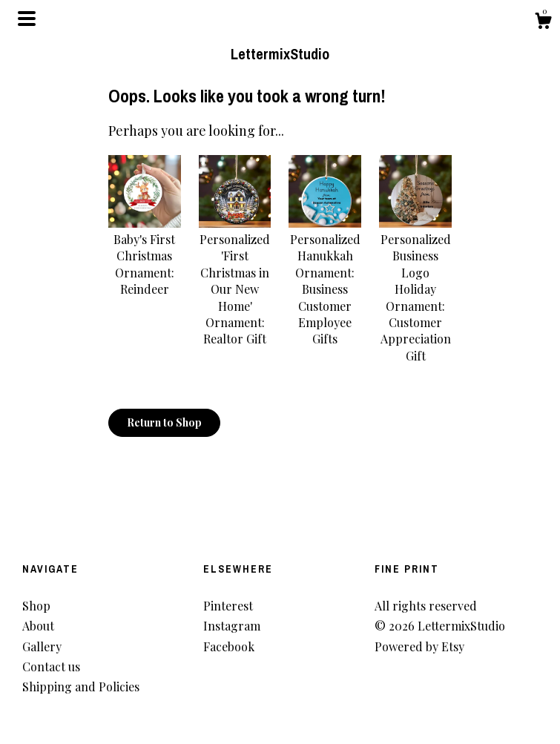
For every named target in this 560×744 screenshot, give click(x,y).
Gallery (42, 646)
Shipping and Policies (81, 687)
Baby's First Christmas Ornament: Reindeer (145, 256)
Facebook (229, 646)
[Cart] (543, 23)
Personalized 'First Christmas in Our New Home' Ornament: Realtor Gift (235, 281)
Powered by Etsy (419, 646)
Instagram (232, 626)
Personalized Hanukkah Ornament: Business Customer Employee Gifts (325, 281)
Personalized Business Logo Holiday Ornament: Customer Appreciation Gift (415, 289)
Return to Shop (164, 422)
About (38, 626)
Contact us (51, 666)
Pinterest (228, 606)
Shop (36, 606)
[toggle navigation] (27, 19)
